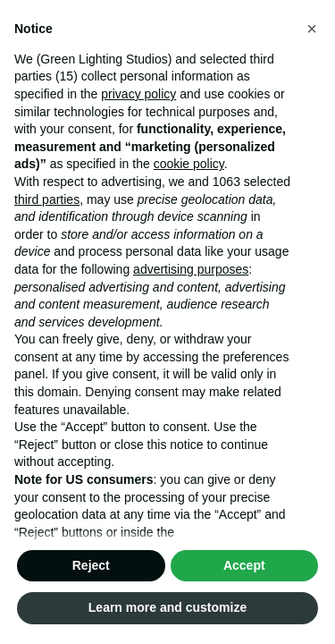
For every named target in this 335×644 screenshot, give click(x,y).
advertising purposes (191, 269)
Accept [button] (244, 565)
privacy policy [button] (138, 94)
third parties (47, 199)
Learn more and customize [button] (167, 607)
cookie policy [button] (189, 164)
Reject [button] (91, 565)
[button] (312, 29)
